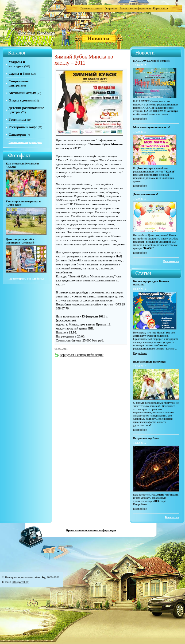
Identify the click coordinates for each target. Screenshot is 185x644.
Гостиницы (17, 119)
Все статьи (172, 517)
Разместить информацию (135, 8)
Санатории (17, 134)
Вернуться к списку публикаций (79, 355)
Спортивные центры (19, 83)
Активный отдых (22, 93)
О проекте (111, 8)
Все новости (171, 261)
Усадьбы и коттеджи (17, 64)
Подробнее (140, 119)
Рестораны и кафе (23, 127)
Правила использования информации (91, 530)
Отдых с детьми (21, 100)
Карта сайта (160, 8)
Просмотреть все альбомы (26, 278)
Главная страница (91, 8)
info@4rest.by (20, 582)
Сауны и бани (19, 74)
